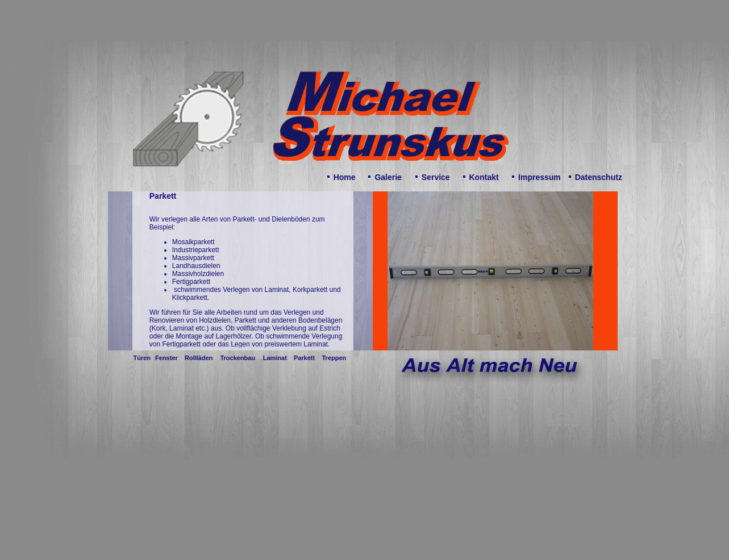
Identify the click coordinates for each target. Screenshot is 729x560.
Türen (142, 358)
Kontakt (484, 177)
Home (345, 177)
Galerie (388, 177)
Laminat (275, 358)
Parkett (304, 358)
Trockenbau (238, 358)
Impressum (540, 177)
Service (436, 177)
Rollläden (199, 358)
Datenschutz (599, 177)
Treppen (334, 358)
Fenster (166, 358)
